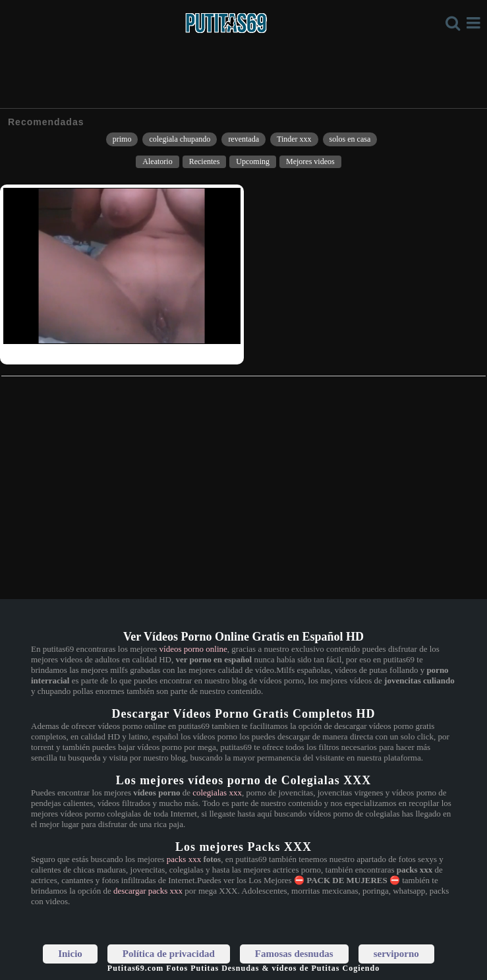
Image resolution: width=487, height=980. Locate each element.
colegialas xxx (217, 793)
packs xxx (184, 859)
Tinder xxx (294, 139)
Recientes (205, 161)
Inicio (70, 954)
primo (122, 139)
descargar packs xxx (148, 891)
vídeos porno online (193, 649)
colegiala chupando (180, 139)
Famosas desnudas (294, 954)
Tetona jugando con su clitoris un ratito (70, 353)
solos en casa (350, 139)
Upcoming (253, 161)
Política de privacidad (169, 954)
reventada (243, 139)
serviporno (396, 954)
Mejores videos (310, 161)
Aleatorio (157, 161)
